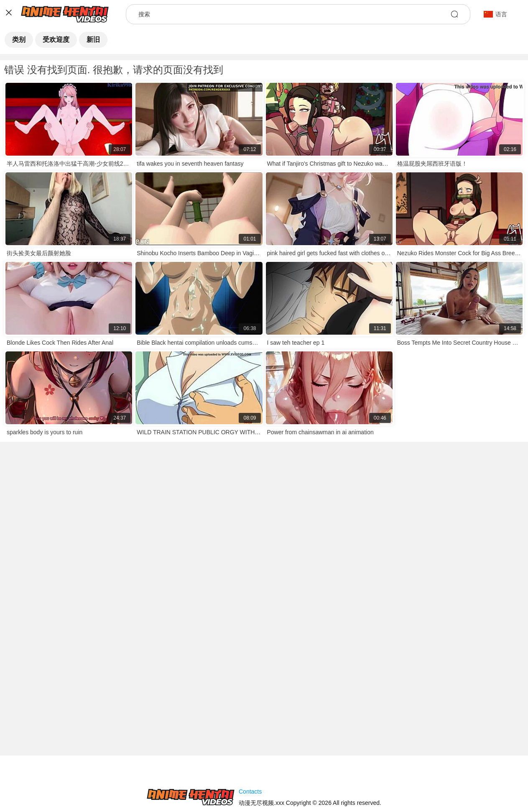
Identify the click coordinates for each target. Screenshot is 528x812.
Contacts (250, 792)
